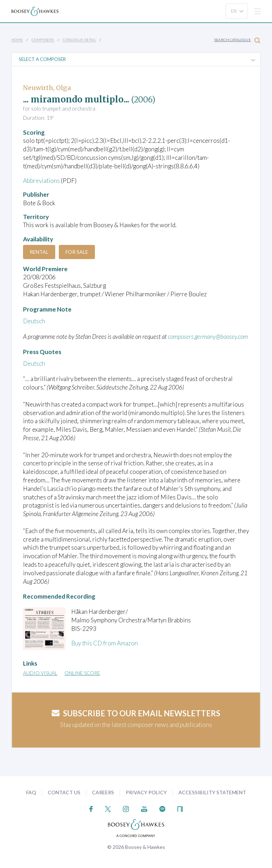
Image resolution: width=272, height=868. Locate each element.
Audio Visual (40, 673)
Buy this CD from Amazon (104, 643)
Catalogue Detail (79, 40)
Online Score (82, 673)
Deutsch (34, 321)
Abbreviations (41, 181)
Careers (103, 792)
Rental (39, 252)
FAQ (31, 792)
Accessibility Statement (212, 792)
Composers (43, 40)
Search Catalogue (237, 40)
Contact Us (64, 792)
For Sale (77, 252)
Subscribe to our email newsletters (136, 713)
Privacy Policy (146, 792)
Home (17, 40)
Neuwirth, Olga (47, 88)
